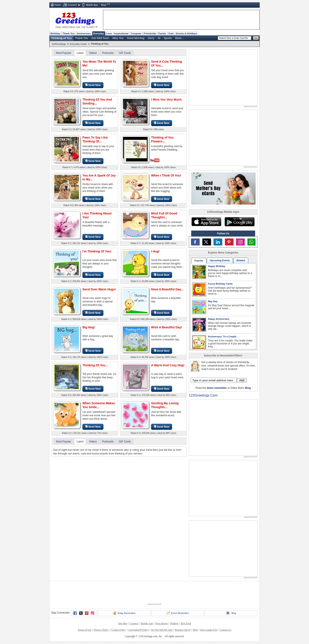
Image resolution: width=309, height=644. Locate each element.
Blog (103, 5)
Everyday (98, 33)
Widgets (174, 623)
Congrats (136, 33)
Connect (72, 5)
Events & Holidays (186, 33)
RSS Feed (186, 623)
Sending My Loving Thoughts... (165, 405)
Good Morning (136, 38)
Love (109, 33)
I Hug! (155, 251)
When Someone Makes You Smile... (99, 405)
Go (256, 38)
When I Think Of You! (166, 175)
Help (195, 630)
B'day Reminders (124, 613)
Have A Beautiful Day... (167, 289)
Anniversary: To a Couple (222, 336)
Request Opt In (183, 630)
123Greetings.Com (203, 395)
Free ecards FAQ (209, 630)
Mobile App (92, 5)
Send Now (93, 85)
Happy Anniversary (219, 319)
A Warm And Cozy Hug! (168, 365)
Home (58, 5)
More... (179, 38)
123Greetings (59, 44)
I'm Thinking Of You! (97, 251)
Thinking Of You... (95, 365)
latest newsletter (217, 388)
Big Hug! (89, 327)
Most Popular (64, 53)
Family (162, 33)
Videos (93, 53)
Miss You (118, 38)
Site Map (123, 623)
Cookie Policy (118, 630)
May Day (213, 301)
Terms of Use (85, 630)
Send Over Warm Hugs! (99, 289)
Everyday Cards (78, 44)
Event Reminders (178, 613)
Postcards (108, 53)
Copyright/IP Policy (138, 630)
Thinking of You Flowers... (162, 139)
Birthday (55, 33)
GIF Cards (125, 53)
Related (241, 260)
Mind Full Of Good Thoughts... (164, 215)
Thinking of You (61, 38)
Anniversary (84, 33)
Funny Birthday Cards (220, 284)
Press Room (162, 623)
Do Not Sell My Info (162, 630)
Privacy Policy (101, 630)
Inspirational (121, 33)
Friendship (150, 33)
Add (242, 380)
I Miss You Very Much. (167, 100)
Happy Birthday (217, 266)
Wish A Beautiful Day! (167, 327)
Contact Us (226, 630)
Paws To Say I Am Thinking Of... (95, 139)
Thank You (68, 33)
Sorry (151, 38)
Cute (171, 33)
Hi (159, 38)
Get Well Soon (100, 38)
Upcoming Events (220, 260)
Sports (168, 38)
